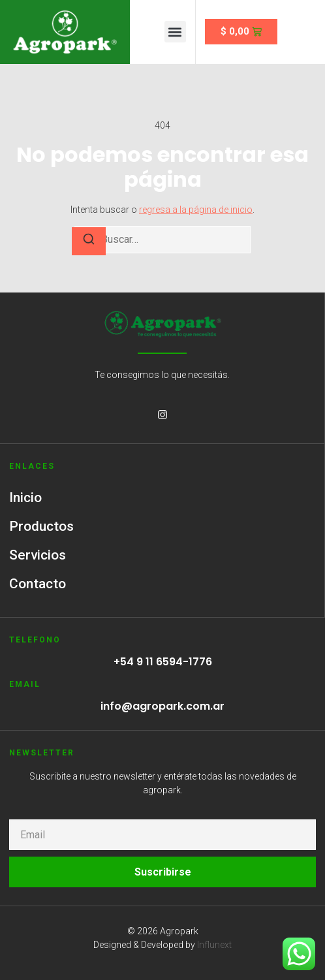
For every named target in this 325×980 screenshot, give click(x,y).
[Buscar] (89, 241)
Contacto (38, 584)
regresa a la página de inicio (196, 210)
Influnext (214, 945)
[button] (175, 32)
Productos (41, 526)
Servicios (38, 555)
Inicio (25, 498)
